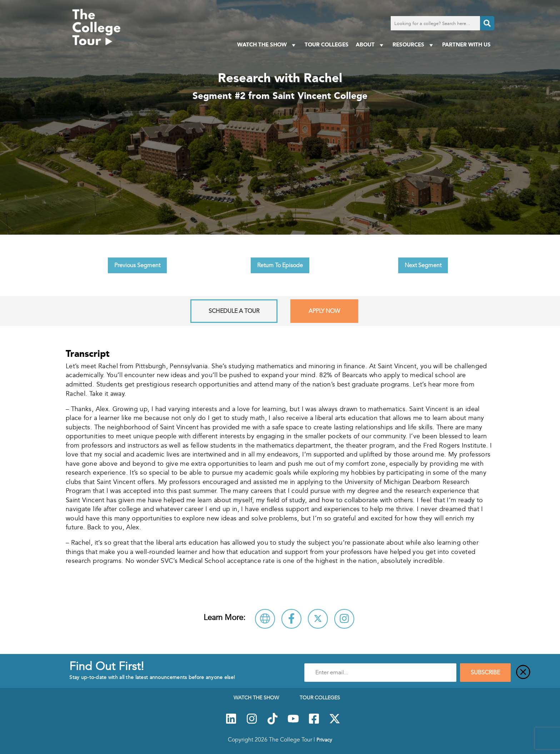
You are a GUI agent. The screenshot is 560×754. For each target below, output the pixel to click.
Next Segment (423, 265)
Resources (414, 45)
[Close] (523, 673)
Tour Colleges (327, 44)
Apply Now (324, 311)
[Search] (487, 23)
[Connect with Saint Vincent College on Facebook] (291, 619)
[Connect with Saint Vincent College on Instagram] (344, 619)
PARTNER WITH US (466, 44)
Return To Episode (280, 265)
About (371, 45)
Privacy (324, 740)
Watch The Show (267, 45)
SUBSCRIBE (485, 673)
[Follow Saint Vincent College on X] (318, 619)
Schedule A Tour (234, 311)
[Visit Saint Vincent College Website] (265, 619)
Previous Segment (137, 265)
